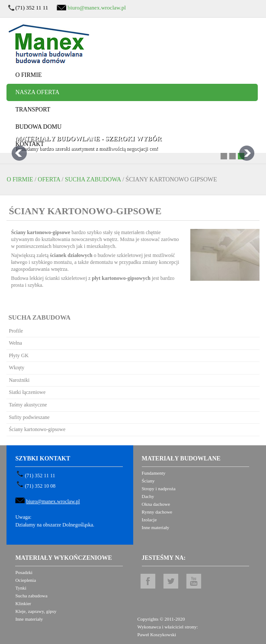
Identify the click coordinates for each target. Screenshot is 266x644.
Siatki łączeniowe (27, 392)
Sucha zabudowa (93, 179)
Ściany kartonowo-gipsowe (37, 429)
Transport (33, 109)
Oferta (49, 179)
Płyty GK (19, 355)
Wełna (15, 343)
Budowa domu (38, 127)
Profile (16, 331)
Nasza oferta (37, 92)
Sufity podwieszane (29, 417)
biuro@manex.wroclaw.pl (97, 8)
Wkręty (16, 368)
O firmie (28, 75)
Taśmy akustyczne (28, 405)
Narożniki (19, 380)
